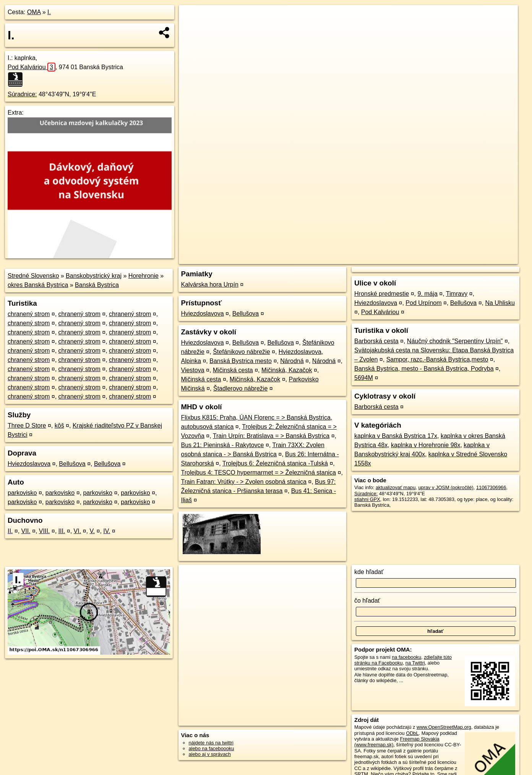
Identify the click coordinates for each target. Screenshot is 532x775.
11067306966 (491, 487)
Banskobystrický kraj (94, 276)
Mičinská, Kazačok (287, 370)
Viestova (193, 370)
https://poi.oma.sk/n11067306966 (482, 258)
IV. (107, 531)
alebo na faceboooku (212, 748)
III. (62, 531)
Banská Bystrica (97, 285)
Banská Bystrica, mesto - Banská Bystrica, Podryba (424, 369)
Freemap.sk (423, 258)
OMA (34, 12)
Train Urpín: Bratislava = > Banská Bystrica (271, 436)
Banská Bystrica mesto (241, 361)
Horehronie (144, 276)
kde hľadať (369, 572)
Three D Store (27, 426)
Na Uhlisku (500, 303)
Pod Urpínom (423, 303)
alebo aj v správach (210, 754)
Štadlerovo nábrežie (240, 388)
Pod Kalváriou (32, 67)
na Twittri (415, 663)
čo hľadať (367, 601)
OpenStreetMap (384, 258)
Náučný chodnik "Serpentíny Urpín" (455, 341)
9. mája (427, 294)
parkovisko (22, 493)
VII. (26, 531)
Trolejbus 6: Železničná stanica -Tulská (275, 463)
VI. (78, 531)
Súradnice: (22, 94)
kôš (59, 426)
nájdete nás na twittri (211, 743)
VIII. (44, 531)
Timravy (457, 294)
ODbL (412, 733)
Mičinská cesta (233, 370)
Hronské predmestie (382, 294)
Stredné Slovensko (33, 276)
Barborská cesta (376, 341)
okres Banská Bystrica (38, 285)
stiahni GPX (367, 499)
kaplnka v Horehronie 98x (426, 445)
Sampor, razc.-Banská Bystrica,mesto (437, 359)
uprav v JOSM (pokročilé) (446, 487)
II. (10, 531)
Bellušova (72, 464)
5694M (364, 378)
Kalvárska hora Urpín (210, 285)
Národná (292, 361)
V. (92, 531)
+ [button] (192, 18)
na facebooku (406, 657)
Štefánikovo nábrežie (241, 352)
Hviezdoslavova (29, 464)
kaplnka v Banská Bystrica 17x (396, 436)
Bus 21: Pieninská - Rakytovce (223, 445)
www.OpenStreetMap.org (444, 727)
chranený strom (29, 314)
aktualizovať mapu (396, 487)
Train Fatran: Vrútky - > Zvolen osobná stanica (244, 482)
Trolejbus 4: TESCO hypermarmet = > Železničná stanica (259, 473)
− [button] (192, 30)
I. (49, 12)
